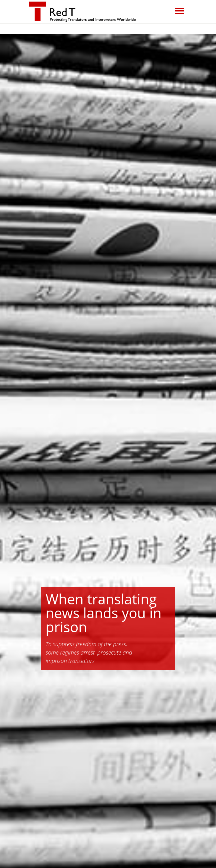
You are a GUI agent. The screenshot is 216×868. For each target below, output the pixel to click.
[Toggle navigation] (179, 11)
